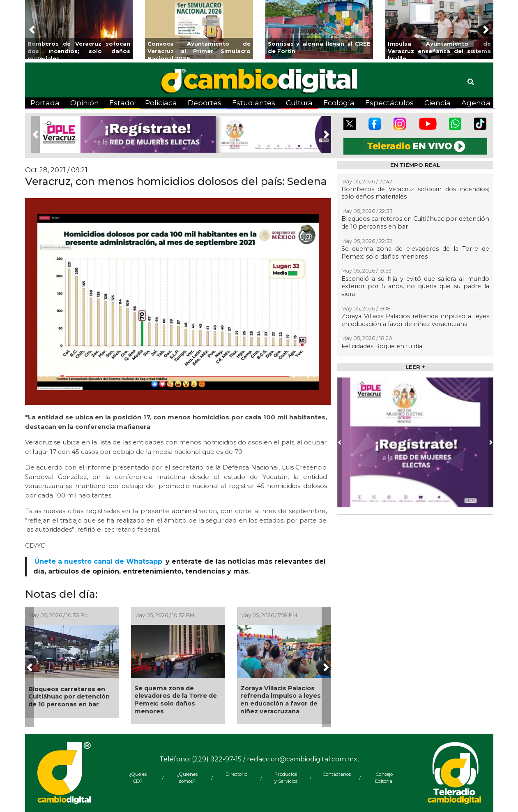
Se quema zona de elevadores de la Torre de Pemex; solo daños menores (176, 700)
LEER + (415, 367)
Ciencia (437, 103)
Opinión (85, 103)
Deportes (205, 103)
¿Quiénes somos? (187, 778)
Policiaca (161, 103)
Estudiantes (254, 103)
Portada (45, 103)
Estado (122, 103)
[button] (32, 30)
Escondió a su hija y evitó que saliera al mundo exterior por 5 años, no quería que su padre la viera (415, 286)
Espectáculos (389, 103)
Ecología (339, 103)
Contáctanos (335, 774)
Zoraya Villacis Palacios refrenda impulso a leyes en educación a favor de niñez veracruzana (281, 700)
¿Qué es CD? (138, 778)
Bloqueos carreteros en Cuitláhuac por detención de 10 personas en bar (69, 697)
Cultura (299, 103)
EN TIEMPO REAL (415, 165)
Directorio (236, 774)
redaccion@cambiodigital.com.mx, (303, 759)
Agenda (476, 103)
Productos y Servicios (286, 778)
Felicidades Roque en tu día (382, 346)
